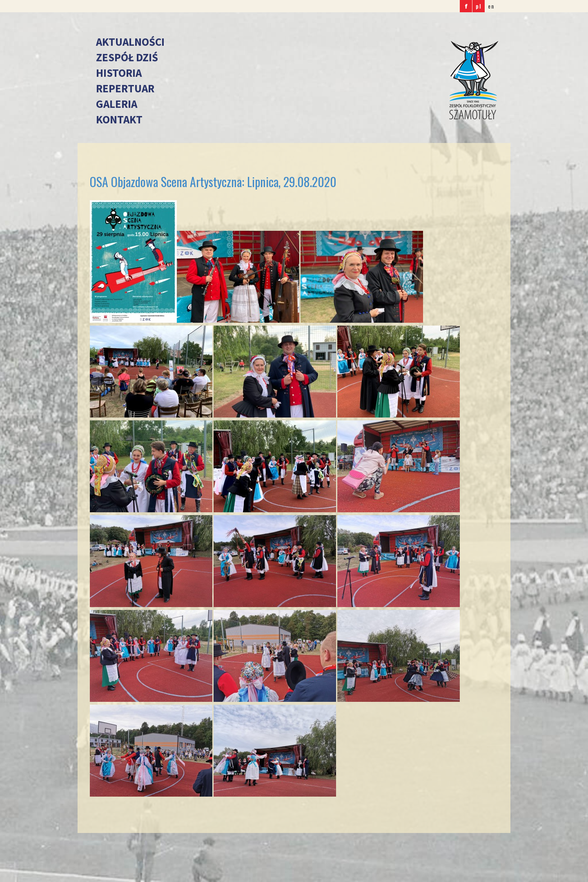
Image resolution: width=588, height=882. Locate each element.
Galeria (117, 104)
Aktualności (130, 42)
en (491, 6)
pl (479, 6)
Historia (119, 73)
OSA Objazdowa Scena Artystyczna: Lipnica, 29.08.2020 (213, 182)
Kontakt (119, 119)
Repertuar (125, 88)
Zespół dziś (127, 57)
